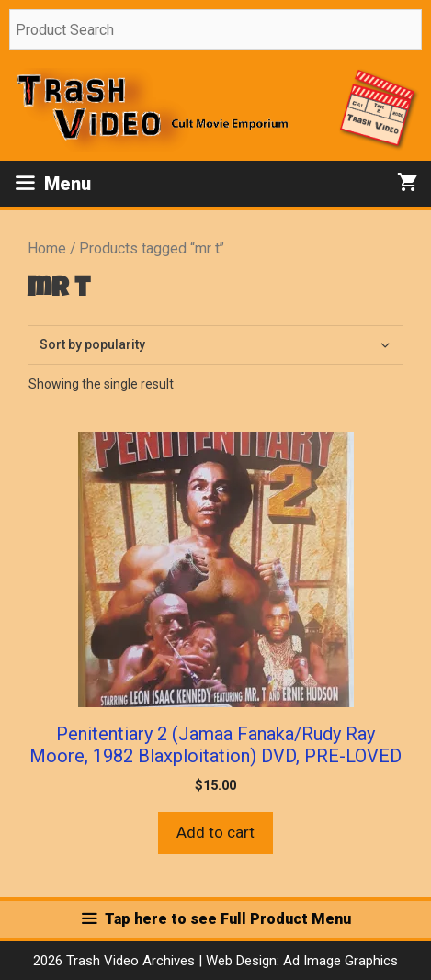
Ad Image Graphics (339, 961)
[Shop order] (215, 345)
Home (47, 248)
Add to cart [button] (215, 832)
